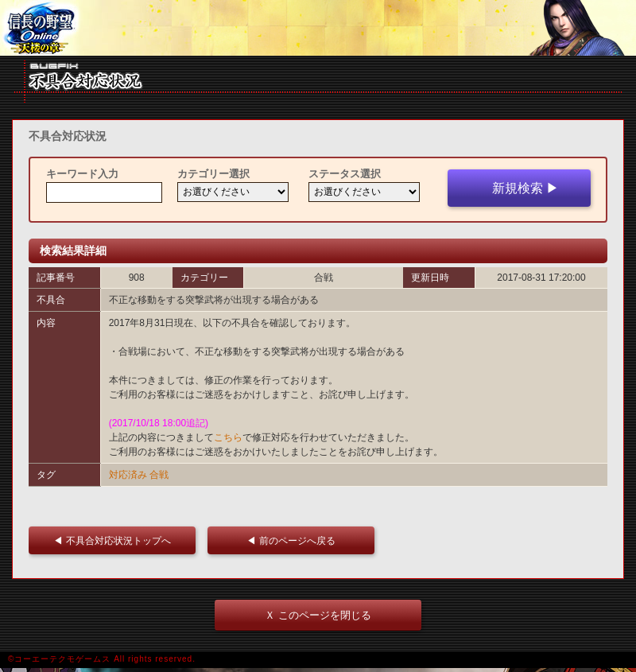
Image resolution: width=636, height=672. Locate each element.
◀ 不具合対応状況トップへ (116, 540)
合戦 (159, 475)
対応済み (128, 475)
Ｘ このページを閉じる (318, 615)
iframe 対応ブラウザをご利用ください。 (318, 28)
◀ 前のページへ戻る (295, 540)
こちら (228, 437)
